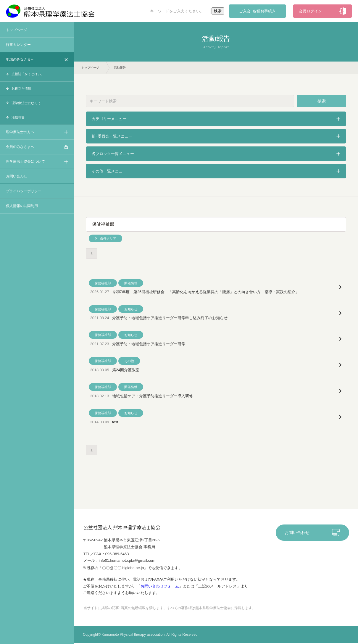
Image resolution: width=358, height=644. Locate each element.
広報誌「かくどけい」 (28, 74)
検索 (322, 101)
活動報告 (18, 117)
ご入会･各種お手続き (257, 11)
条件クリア (108, 238)
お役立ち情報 (21, 88)
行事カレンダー (18, 45)
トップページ (17, 30)
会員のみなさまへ (20, 147)
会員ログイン (310, 11)
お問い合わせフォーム (160, 587)
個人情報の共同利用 (22, 206)
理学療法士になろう (26, 103)
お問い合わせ (17, 176)
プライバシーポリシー (24, 191)
